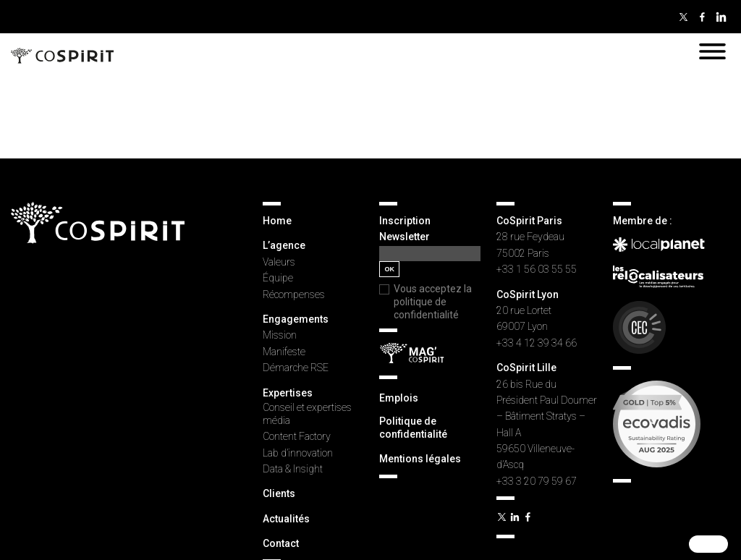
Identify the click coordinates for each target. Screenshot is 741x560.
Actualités (286, 519)
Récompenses (294, 294)
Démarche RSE (296, 368)
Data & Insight (293, 469)
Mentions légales (420, 459)
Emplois (399, 398)
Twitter (683, 17)
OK (389, 269)
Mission (280, 335)
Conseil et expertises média (307, 414)
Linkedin (721, 17)
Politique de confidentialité (413, 428)
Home (277, 221)
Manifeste (284, 352)
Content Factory (297, 436)
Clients (279, 493)
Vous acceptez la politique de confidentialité (433, 302)
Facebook (702, 17)
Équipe (278, 278)
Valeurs (279, 262)
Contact (281, 543)
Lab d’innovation (298, 453)
